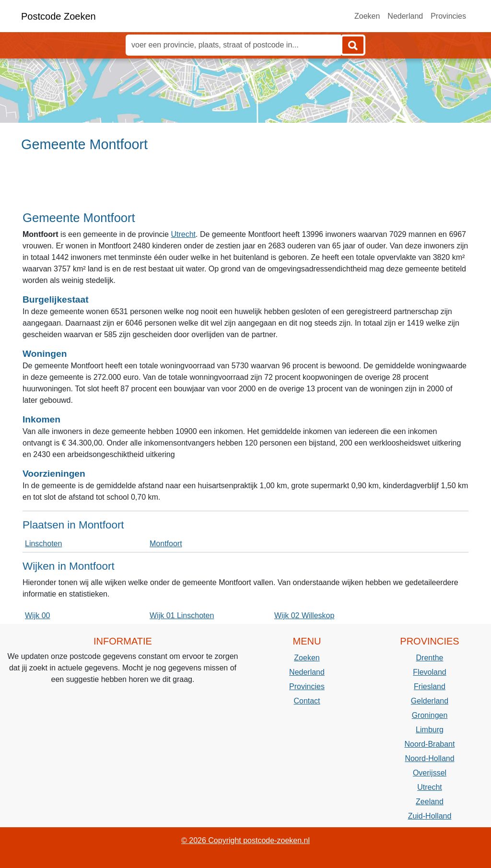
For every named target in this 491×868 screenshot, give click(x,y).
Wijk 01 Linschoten (182, 616)
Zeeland (430, 802)
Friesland (430, 686)
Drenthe (430, 658)
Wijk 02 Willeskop (304, 616)
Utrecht (183, 234)
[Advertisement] (245, 186)
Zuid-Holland (430, 816)
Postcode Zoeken (58, 16)
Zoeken (367, 16)
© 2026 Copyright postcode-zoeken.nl (245, 840)
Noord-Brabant (430, 744)
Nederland (405, 16)
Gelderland (430, 701)
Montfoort (166, 544)
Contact (307, 701)
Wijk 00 (37, 616)
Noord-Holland (429, 758)
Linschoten (43, 544)
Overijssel (430, 773)
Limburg (430, 730)
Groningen (430, 715)
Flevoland (429, 672)
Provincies (448, 16)
